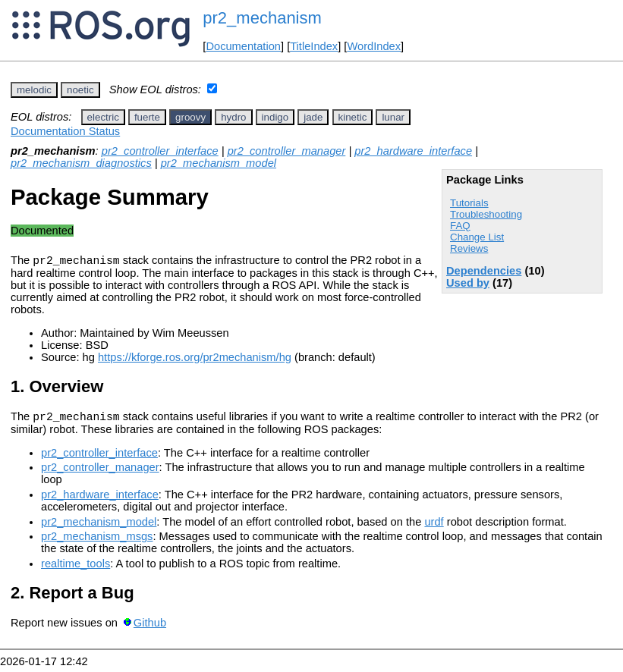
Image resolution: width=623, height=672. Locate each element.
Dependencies (484, 271)
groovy (190, 117)
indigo (275, 117)
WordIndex (374, 46)
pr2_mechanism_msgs (97, 541)
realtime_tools (76, 568)
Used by (468, 283)
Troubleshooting (486, 214)
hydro (233, 117)
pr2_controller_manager (287, 151)
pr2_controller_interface (160, 151)
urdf (434, 526)
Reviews (469, 248)
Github (150, 627)
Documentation (243, 46)
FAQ (460, 226)
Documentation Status (65, 131)
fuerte (147, 117)
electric (103, 117)
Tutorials (469, 203)
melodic (34, 90)
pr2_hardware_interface (413, 151)
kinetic (353, 117)
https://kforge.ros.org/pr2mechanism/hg (195, 360)
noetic (80, 90)
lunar (393, 117)
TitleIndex (314, 46)
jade (313, 117)
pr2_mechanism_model (219, 163)
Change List (477, 237)
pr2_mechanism (262, 18)
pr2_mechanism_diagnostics (81, 163)
